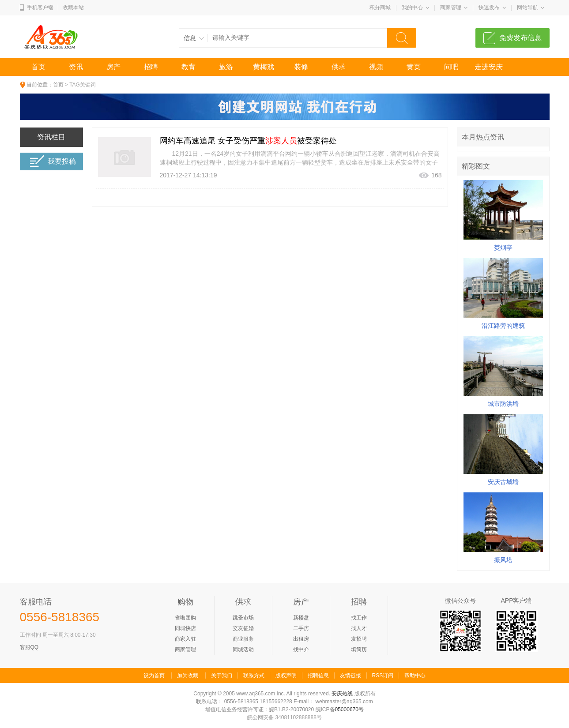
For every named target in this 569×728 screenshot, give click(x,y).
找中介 (301, 649)
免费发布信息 (520, 38)
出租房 (301, 639)
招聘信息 (318, 675)
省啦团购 (185, 618)
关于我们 (222, 675)
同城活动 (243, 649)
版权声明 (286, 675)
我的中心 (412, 8)
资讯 (76, 67)
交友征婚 (243, 628)
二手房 (301, 628)
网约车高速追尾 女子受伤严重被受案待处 (248, 141)
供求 (339, 67)
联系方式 (254, 675)
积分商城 (380, 8)
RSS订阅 (383, 675)
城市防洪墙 (503, 404)
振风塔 (503, 560)
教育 (188, 67)
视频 (376, 67)
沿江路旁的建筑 (503, 326)
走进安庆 (489, 67)
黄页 (414, 67)
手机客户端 (40, 8)
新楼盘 (301, 618)
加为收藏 (188, 675)
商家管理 (451, 8)
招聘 (151, 67)
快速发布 (489, 8)
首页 (38, 67)
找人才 (359, 628)
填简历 (359, 649)
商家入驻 (185, 639)
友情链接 (350, 675)
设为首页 (154, 675)
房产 (113, 67)
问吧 (451, 67)
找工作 (359, 618)
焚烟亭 (503, 248)
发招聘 (359, 639)
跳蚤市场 (243, 618)
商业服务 (243, 639)
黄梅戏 (264, 67)
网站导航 (528, 8)
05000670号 (349, 709)
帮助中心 (415, 675)
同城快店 (185, 628)
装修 (301, 67)
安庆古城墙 (503, 482)
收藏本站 (73, 8)
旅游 (226, 67)
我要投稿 (53, 161)
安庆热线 (342, 694)
